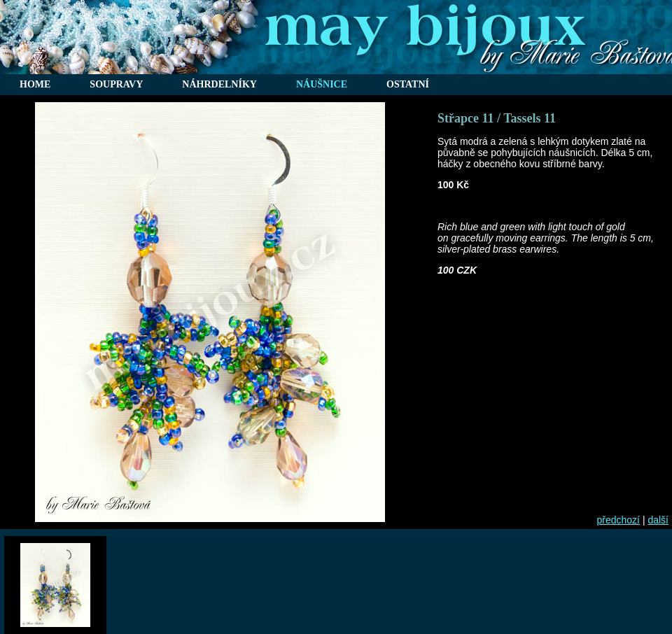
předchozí (618, 520)
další (658, 520)
